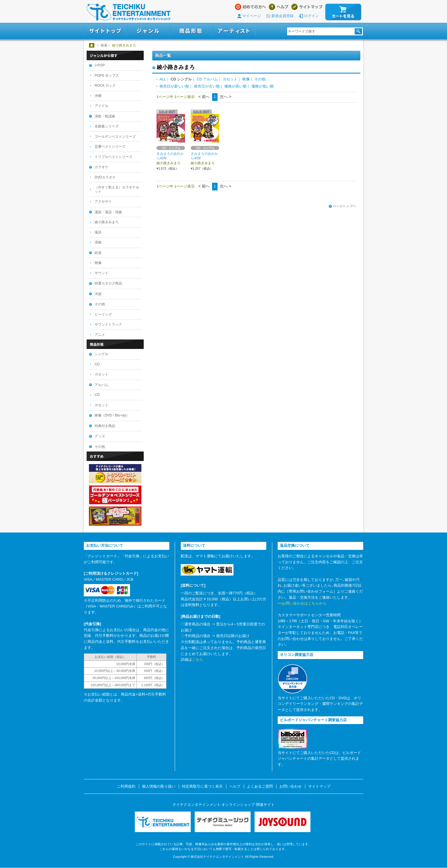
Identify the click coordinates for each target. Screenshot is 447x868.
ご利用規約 (126, 786)
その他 (260, 79)
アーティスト (234, 31)
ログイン (311, 16)
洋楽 (98, 294)
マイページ (252, 16)
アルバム (101, 385)
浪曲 (98, 242)
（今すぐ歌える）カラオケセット (117, 189)
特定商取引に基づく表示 (202, 786)
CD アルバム (207, 79)
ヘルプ (279, 7)
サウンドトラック (108, 324)
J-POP (100, 65)
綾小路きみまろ (107, 222)
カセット (230, 79)
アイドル (101, 106)
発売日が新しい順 (174, 86)
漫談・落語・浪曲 (108, 212)
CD (97, 364)
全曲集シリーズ (107, 126)
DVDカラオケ (105, 177)
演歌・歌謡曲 (105, 116)
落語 (98, 232)
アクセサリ (103, 202)
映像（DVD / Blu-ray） (112, 415)
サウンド (101, 273)
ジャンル (148, 31)
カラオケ (101, 167)
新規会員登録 (283, 16)
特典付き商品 (105, 426)
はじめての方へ (250, 7)
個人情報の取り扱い (159, 786)
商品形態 (191, 31)
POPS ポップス (107, 76)
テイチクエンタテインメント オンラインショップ (129, 12)
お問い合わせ (290, 786)
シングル (101, 354)
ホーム (92, 45)
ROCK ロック (105, 86)
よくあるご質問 (260, 786)
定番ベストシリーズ (110, 147)
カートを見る (343, 12)
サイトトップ (105, 31)
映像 (246, 79)
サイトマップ (307, 7)
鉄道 (98, 253)
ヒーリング (103, 314)
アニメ (100, 335)
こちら (197, 659)
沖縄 (98, 96)
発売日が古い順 (207, 86)
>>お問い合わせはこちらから (302, 603)
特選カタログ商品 (108, 283)
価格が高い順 (235, 86)
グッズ (100, 436)
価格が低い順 (263, 86)
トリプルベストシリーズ (113, 157)
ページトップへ (342, 206)
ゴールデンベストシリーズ (115, 137)
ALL (163, 79)
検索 (104, 45)
